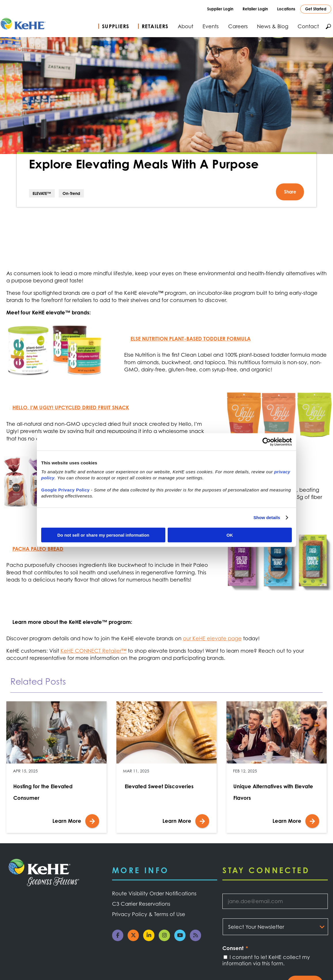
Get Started (316, 9)
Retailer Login (255, 9)
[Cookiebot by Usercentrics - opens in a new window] (267, 442)
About (186, 26)
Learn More (67, 821)
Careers (238, 26)
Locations (286, 9)
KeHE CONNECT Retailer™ (93, 651)
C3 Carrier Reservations (141, 904)
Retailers (155, 26)
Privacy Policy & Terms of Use (149, 914)
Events (211, 26)
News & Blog (273, 26)
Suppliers (116, 26)
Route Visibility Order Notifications (154, 893)
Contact (308, 26)
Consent (235, 948)
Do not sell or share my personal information (103, 535)
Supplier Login (220, 9)
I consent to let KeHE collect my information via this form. (266, 960)
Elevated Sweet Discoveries (158, 786)
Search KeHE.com (328, 26)
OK (230, 535)
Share (290, 192)
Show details (267, 517)
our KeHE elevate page (212, 638)
